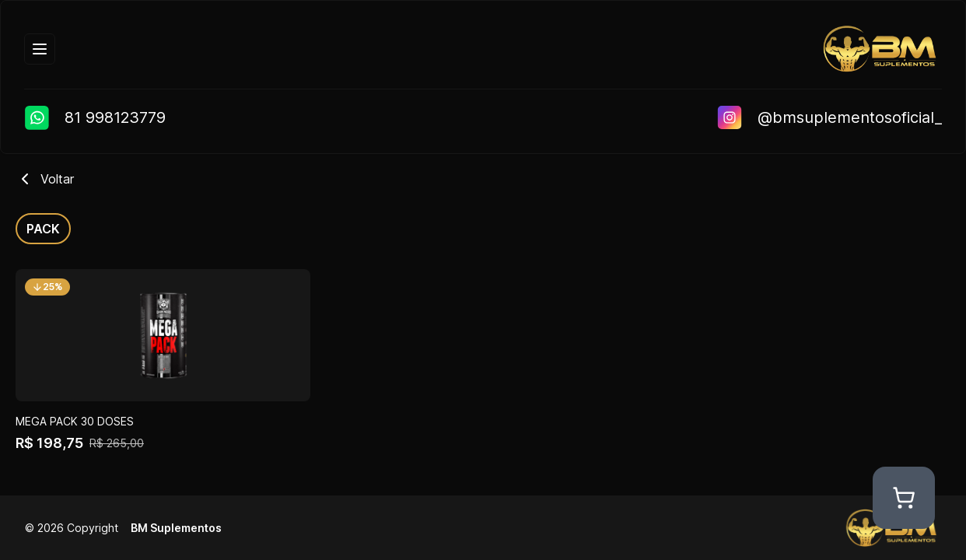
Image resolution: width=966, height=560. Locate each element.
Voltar (45, 179)
